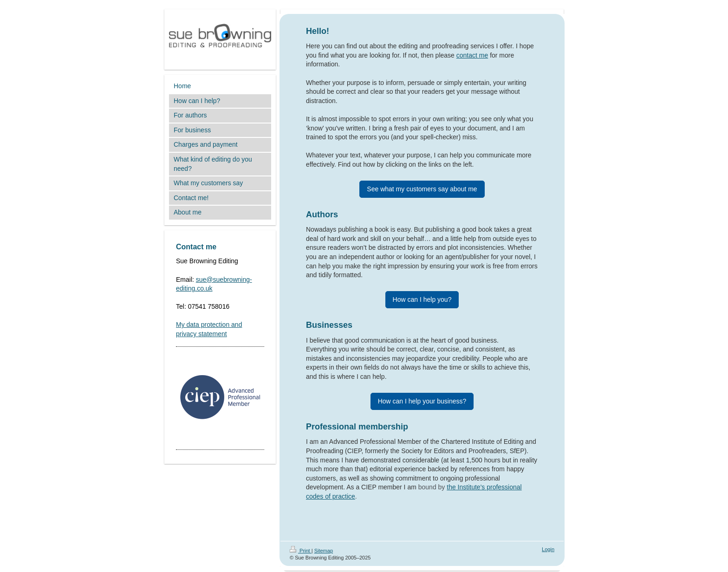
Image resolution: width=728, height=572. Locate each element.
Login (548, 549)
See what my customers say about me (422, 189)
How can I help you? (422, 299)
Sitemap (324, 551)
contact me (472, 55)
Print (301, 551)
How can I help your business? (422, 401)
